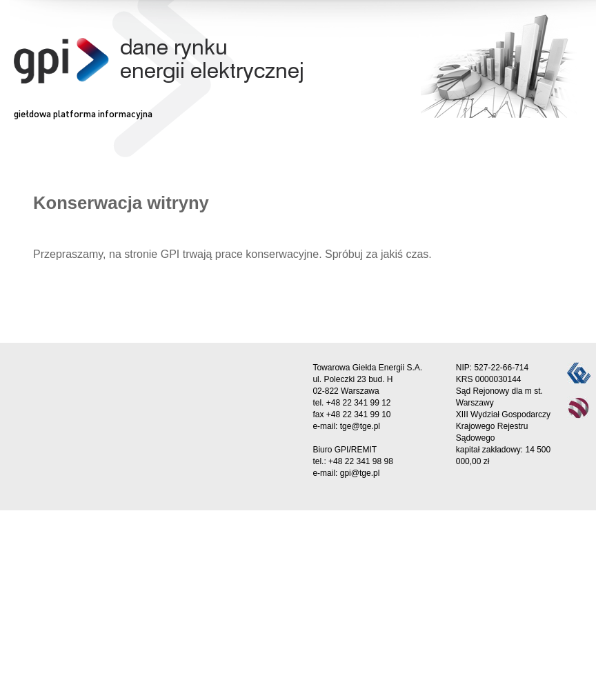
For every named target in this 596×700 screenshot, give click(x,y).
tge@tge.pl (360, 426)
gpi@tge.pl (360, 473)
